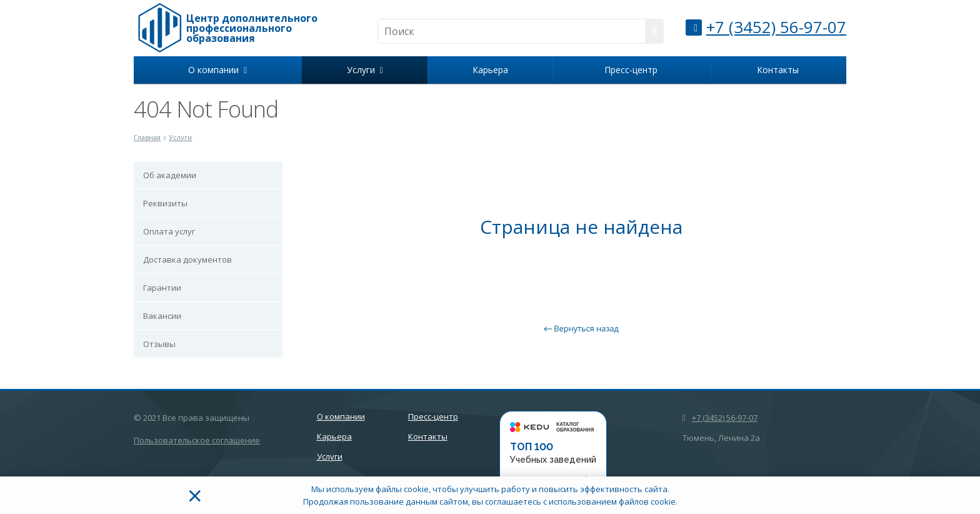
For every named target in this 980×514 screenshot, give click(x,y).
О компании (217, 70)
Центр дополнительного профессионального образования (252, 28)
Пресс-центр (631, 70)
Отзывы (159, 344)
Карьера (490, 70)
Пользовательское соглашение (197, 440)
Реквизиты (165, 203)
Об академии (170, 175)
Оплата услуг (169, 231)
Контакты (778, 70)
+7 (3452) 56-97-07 (776, 27)
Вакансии (162, 316)
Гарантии (162, 288)
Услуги (365, 70)
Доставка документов (187, 260)
